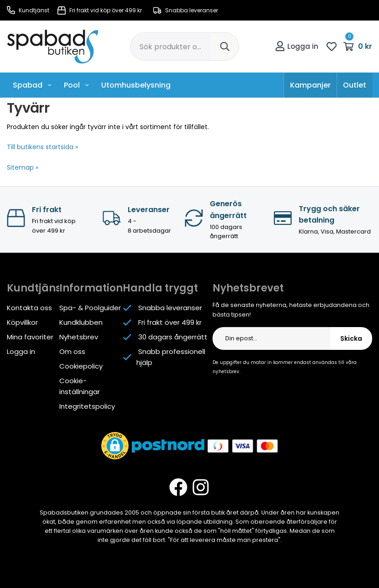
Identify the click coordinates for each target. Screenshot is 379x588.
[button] (115, 446)
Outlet (355, 85)
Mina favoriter (30, 337)
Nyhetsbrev (79, 337)
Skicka (351, 338)
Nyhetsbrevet (248, 288)
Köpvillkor (22, 322)
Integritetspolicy (87, 406)
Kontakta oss (29, 308)
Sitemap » (23, 167)
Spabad (32, 85)
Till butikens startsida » (42, 147)
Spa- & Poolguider (90, 308)
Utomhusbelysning (136, 85)
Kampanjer (310, 85)
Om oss (72, 351)
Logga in (297, 46)
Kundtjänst (28, 10)
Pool (77, 85)
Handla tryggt (160, 288)
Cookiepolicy (81, 366)
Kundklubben (81, 322)
